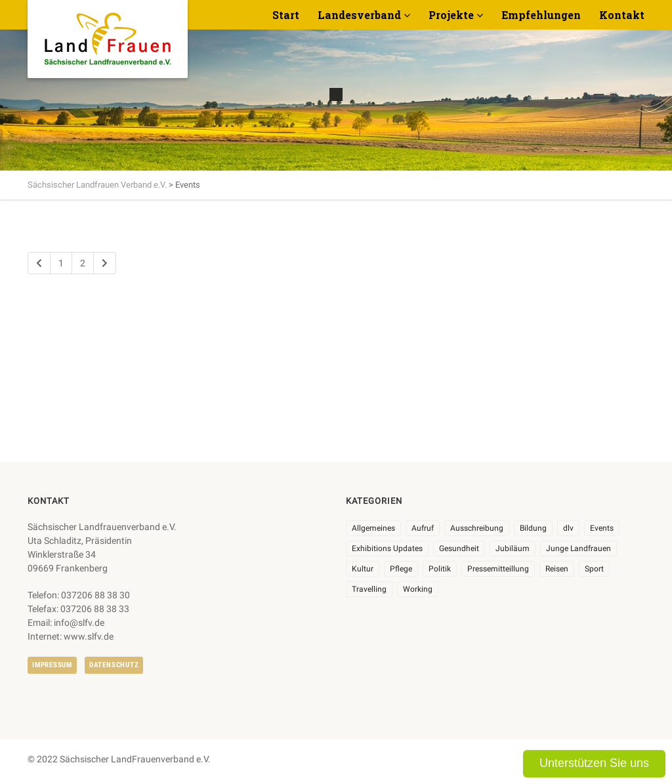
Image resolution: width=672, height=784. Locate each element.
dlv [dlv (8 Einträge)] (568, 528)
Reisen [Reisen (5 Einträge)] (557, 569)
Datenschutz (114, 665)
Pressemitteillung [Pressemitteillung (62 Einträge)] (498, 569)
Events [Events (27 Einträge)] (602, 528)
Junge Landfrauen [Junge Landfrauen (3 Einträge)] (578, 548)
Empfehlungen (541, 15)
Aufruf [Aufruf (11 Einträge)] (423, 528)
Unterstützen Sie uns (594, 763)
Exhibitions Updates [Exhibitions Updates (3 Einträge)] (387, 548)
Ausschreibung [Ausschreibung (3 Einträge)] (477, 528)
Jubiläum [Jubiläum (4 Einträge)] (513, 548)
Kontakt (622, 15)
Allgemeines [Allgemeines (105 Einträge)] (373, 528)
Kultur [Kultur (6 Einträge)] (363, 569)
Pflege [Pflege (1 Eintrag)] (401, 569)
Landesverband (359, 15)
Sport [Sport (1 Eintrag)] (594, 569)
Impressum (52, 665)
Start (286, 15)
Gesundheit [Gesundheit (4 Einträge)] (459, 548)
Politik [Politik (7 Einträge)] (440, 569)
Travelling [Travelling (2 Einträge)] (369, 589)
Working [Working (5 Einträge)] (418, 589)
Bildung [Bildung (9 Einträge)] (533, 528)
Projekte (451, 15)
